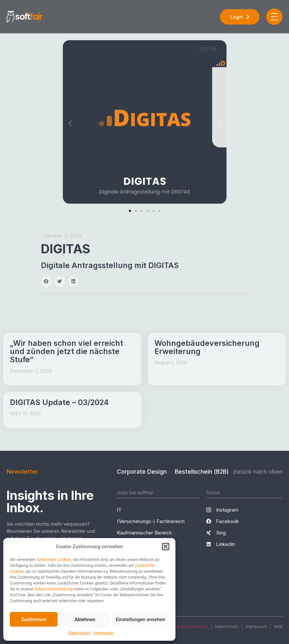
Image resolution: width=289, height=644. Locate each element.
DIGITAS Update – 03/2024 (59, 402)
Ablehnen (85, 619)
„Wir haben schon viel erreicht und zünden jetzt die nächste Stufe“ (66, 352)
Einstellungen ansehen (141, 619)
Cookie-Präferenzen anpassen (179, 627)
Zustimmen (34, 619)
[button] (166, 547)
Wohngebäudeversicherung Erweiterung (207, 347)
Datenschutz (79, 633)
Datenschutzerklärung (54, 589)
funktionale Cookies (54, 560)
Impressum (103, 633)
